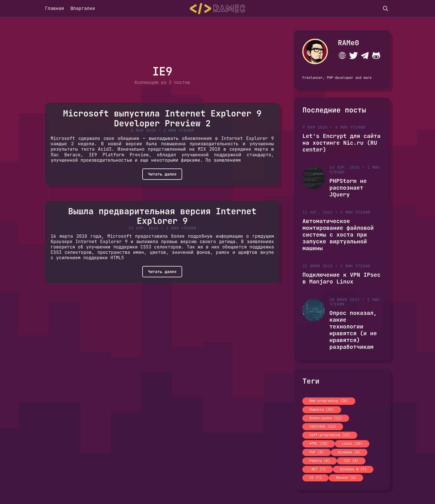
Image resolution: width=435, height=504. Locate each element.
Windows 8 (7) (353, 469)
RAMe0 (349, 43)
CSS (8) (351, 461)
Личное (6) (346, 478)
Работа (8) (320, 461)
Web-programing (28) (329, 401)
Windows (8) (349, 452)
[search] (386, 8)
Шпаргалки (83, 8)
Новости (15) (322, 410)
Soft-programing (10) (330, 435)
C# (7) (316, 478)
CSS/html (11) (323, 427)
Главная (54, 8)
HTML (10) (319, 444)
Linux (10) (352, 444)
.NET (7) (318, 469)
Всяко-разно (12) (326, 418)
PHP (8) (316, 452)
